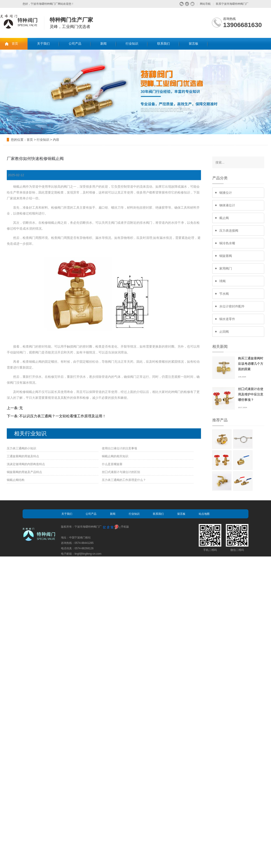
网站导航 (205, 4)
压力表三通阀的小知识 (21, 448)
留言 (193, 4)
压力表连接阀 (229, 231)
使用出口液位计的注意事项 (119, 448)
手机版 (125, 527)
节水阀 (224, 294)
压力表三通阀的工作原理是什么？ (124, 480)
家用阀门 (226, 268)
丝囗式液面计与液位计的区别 (121, 472)
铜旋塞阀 (226, 256)
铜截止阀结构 (16, 480)
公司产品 (75, 44)
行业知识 (132, 44)
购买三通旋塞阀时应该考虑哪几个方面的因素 (251, 364)
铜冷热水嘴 (227, 243)
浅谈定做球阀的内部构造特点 (26, 464)
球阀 (222, 281)
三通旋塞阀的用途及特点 (23, 456)
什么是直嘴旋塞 (112, 464)
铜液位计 (226, 193)
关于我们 (43, 44)
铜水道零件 (227, 319)
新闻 (103, 44)
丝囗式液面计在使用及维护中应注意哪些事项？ (251, 394)
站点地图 (204, 514)
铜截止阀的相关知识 (115, 456)
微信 (182, 4)
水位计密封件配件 (232, 306)
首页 (15, 44)
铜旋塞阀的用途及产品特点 (24, 472)
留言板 (194, 44)
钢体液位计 (227, 205)
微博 (187, 4)
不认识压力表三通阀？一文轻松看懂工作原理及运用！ (63, 416)
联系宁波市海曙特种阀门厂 (232, 4)
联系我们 (164, 44)
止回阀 (224, 332)
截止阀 (224, 218)
